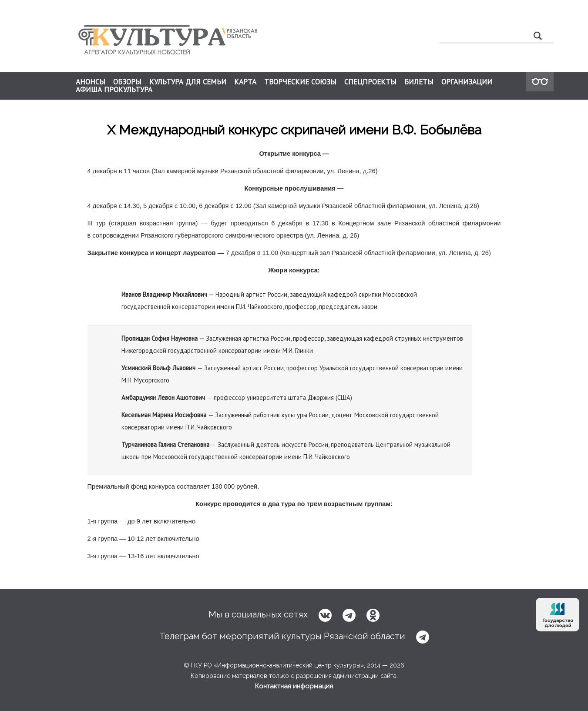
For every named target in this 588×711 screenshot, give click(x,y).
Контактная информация (294, 686)
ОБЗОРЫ (127, 82)
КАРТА (245, 82)
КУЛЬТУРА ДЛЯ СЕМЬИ (188, 82)
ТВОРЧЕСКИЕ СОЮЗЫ (300, 82)
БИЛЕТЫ (419, 82)
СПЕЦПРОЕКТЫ (370, 82)
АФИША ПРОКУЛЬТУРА (114, 90)
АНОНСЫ (91, 82)
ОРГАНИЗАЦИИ (467, 82)
